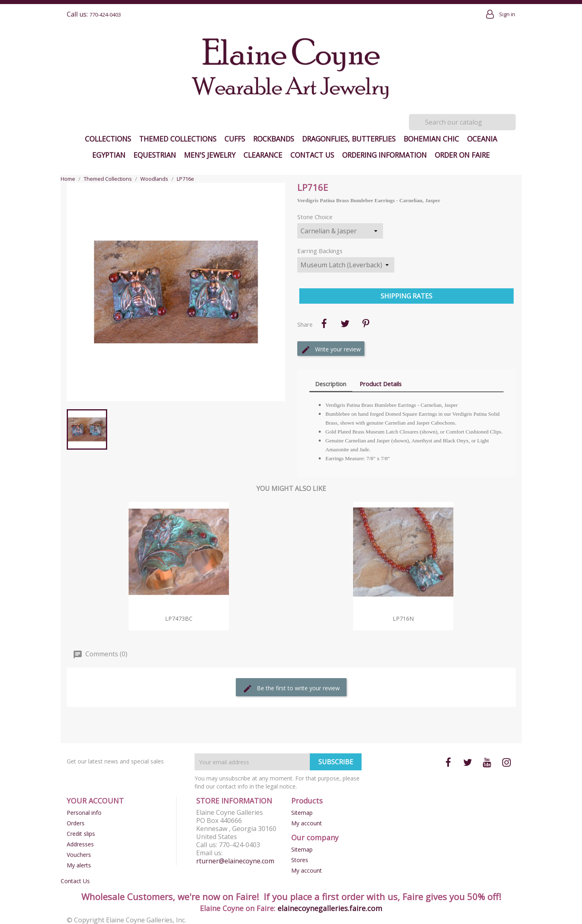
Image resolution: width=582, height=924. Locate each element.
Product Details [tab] (381, 384)
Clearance (263, 155)
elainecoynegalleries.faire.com (330, 908)
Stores (300, 860)
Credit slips (81, 834)
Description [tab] (331, 384)
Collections (108, 139)
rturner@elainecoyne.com (235, 861)
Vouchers (79, 855)
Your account (95, 801)
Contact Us (312, 155)
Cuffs (235, 139)
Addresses (80, 844)
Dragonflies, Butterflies (349, 139)
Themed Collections (178, 139)
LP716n (403, 618)
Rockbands (274, 139)
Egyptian (109, 155)
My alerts (79, 865)
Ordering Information (384, 155)
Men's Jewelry (210, 155)
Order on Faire (462, 155)
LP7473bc (179, 618)
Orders (76, 823)
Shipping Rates (406, 296)
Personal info (84, 813)
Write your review (331, 350)
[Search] (462, 122)
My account (307, 823)
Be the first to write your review (291, 689)
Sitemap (302, 813)
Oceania (482, 139)
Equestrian (155, 155)
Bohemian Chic (431, 139)
